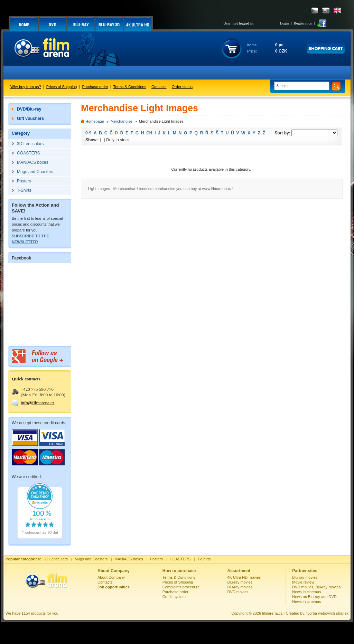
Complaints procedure (181, 587)
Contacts (159, 87)
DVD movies (238, 592)
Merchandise (122, 121)
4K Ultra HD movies (244, 577)
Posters (156, 559)
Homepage (95, 121)
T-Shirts (204, 559)
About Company (111, 577)
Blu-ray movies (240, 582)
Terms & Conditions (130, 87)
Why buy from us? (26, 87)
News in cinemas (306, 592)
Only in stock (115, 140)
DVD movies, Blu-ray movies (316, 587)
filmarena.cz (272, 613)
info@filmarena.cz (38, 403)
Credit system (174, 597)
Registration (303, 23)
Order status (182, 87)
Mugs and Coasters (91, 559)
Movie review (303, 582)
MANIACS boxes (129, 559)
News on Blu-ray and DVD (314, 597)
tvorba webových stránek (327, 613)
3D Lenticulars (56, 559)
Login (285, 23)
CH (149, 133)
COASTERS (180, 559)
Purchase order (95, 87)
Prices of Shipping (62, 87)
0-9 (88, 133)
